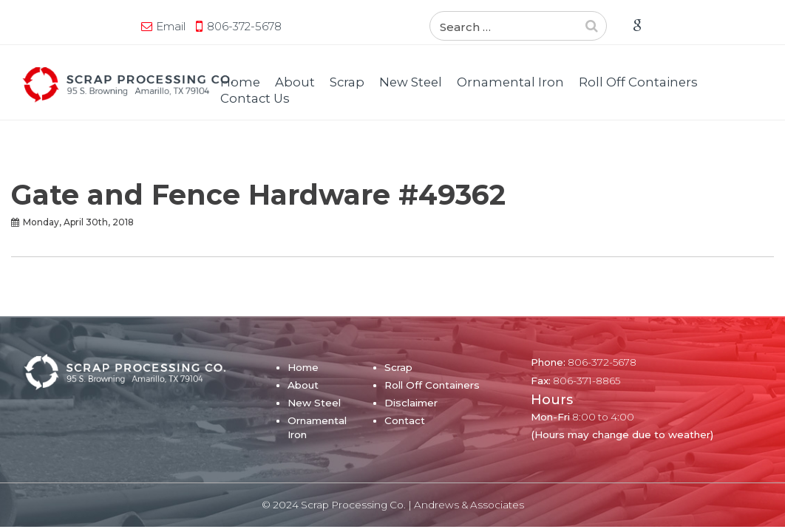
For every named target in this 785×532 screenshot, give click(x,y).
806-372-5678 (136, 26)
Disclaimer (411, 403)
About (295, 82)
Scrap (347, 82)
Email (63, 26)
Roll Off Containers (638, 82)
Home (240, 82)
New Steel (411, 82)
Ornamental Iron (510, 82)
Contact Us (255, 98)
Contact (405, 420)
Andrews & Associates (469, 505)
